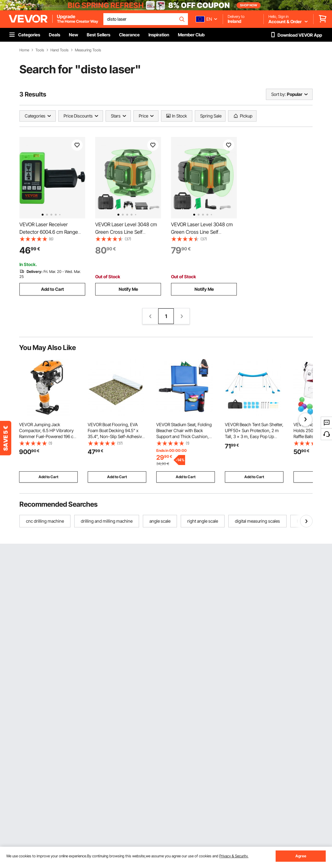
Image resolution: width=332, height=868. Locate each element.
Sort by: (278, 94)
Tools (40, 50)
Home (24, 50)
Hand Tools (60, 50)
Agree (301, 856)
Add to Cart (52, 289)
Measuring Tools (88, 50)
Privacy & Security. (234, 856)
